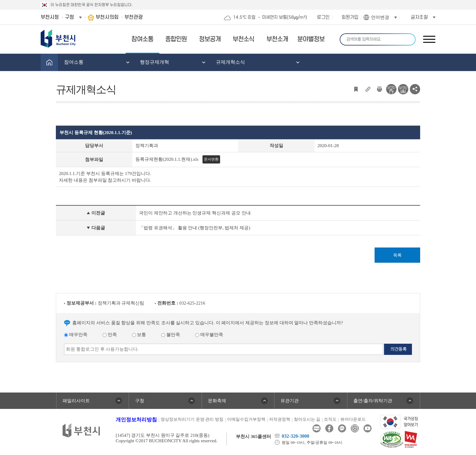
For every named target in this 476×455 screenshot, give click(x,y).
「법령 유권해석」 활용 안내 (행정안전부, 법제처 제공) (195, 228)
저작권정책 (280, 419)
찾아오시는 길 (307, 419)
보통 (139, 335)
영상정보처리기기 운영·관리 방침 (192, 419)
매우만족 (76, 335)
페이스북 (329, 428)
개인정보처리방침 (136, 420)
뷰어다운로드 (353, 419)
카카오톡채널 (342, 428)
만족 (110, 335)
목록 (397, 255)
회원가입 (350, 17)
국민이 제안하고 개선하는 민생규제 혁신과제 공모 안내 (195, 213)
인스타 (355, 428)
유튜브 (367, 428)
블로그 (316, 428)
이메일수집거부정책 (246, 419)
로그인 (323, 17)
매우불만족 (209, 335)
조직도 (330, 419)
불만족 (171, 335)
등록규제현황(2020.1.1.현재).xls (167, 159)
